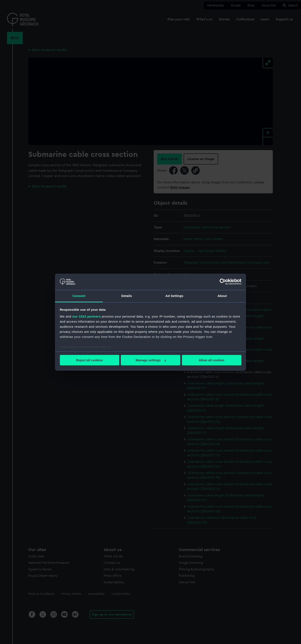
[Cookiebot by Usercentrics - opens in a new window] (223, 282)
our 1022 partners (87, 316)
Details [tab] (127, 296)
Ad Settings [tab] (174, 296)
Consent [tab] (79, 296)
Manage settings (151, 360)
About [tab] (222, 296)
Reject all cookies (90, 360)
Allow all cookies (212, 360)
